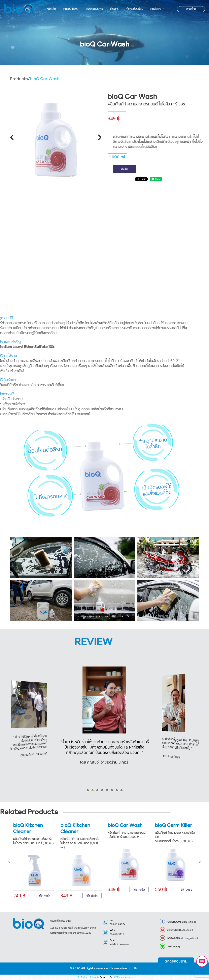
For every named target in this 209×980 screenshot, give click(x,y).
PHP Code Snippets (88, 977)
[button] (12, 137)
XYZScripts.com (123, 977)
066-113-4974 (117, 924)
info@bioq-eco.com (119, 944)
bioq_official (179, 939)
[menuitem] (51, 9)
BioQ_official (178, 922)
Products (19, 79)
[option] (56, 135)
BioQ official (176, 930)
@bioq (170, 947)
